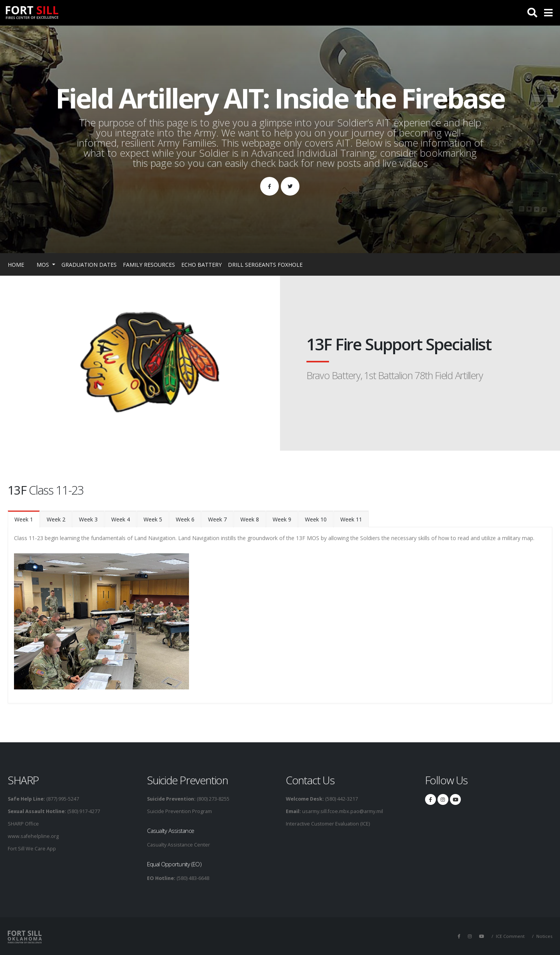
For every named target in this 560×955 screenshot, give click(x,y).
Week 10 (316, 519)
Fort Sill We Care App (32, 849)
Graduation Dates (89, 265)
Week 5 (153, 519)
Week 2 (56, 519)
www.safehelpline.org (33, 836)
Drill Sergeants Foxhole (265, 265)
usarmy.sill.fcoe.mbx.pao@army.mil (342, 811)
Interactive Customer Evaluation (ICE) (328, 824)
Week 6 (185, 519)
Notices (544, 936)
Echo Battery (201, 265)
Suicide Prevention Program (179, 811)
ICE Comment (510, 936)
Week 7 (217, 519)
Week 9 (282, 519)
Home (16, 265)
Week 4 (121, 519)
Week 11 (351, 519)
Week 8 (250, 519)
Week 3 (88, 519)
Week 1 (24, 519)
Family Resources (149, 265)
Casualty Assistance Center (178, 845)
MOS (44, 265)
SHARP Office (23, 824)
